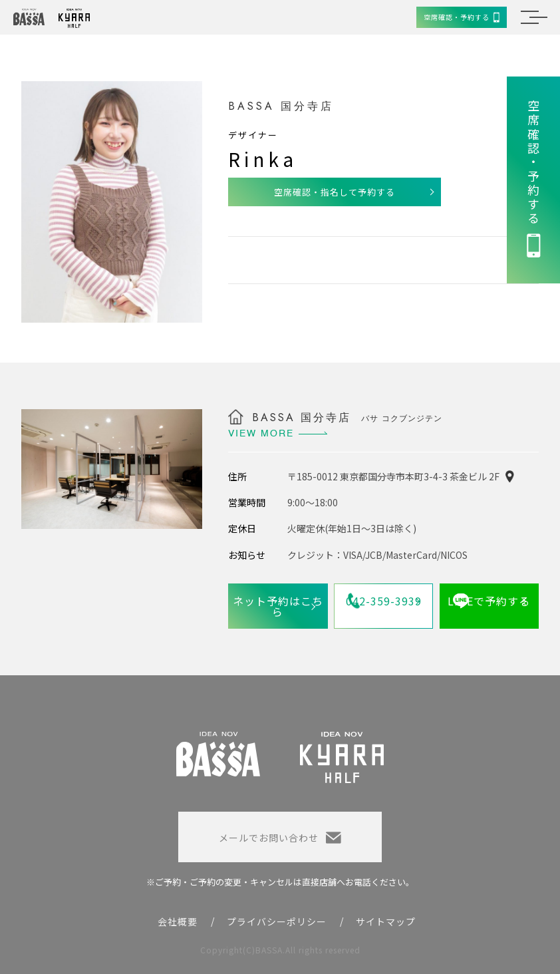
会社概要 (178, 921)
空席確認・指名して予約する (335, 192)
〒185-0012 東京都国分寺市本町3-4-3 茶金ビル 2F (393, 476)
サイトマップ (386, 921)
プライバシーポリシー (277, 921)
